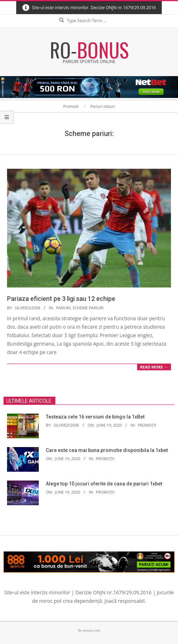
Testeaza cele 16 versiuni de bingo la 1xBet (95, 417)
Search (89, 15)
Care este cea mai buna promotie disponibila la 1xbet (107, 450)
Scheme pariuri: (88, 308)
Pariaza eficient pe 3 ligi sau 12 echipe (61, 299)
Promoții (147, 425)
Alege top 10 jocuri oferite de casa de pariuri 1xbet (104, 484)
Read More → (154, 367)
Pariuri (63, 308)
